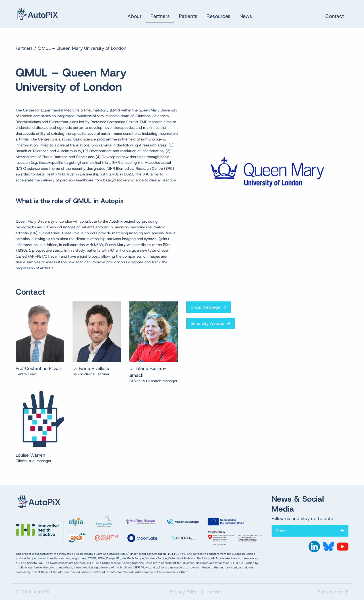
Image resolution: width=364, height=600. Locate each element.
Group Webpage (208, 307)
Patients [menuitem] (188, 16)
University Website (210, 323)
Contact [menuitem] (335, 16)
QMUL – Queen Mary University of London (82, 48)
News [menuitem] (246, 16)
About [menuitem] (134, 16)
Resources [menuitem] (218, 16)
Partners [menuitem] (160, 16)
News (310, 531)
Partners (24, 48)
